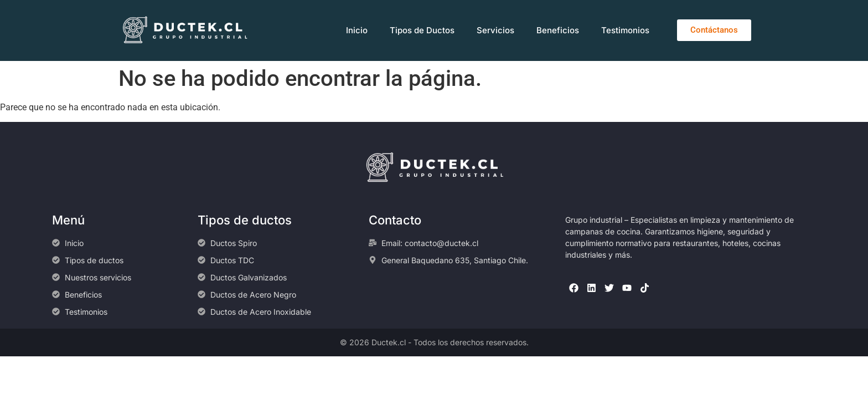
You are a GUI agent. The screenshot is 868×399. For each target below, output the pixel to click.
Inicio (357, 30)
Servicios (495, 30)
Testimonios (625, 30)
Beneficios (558, 30)
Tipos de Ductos (422, 30)
